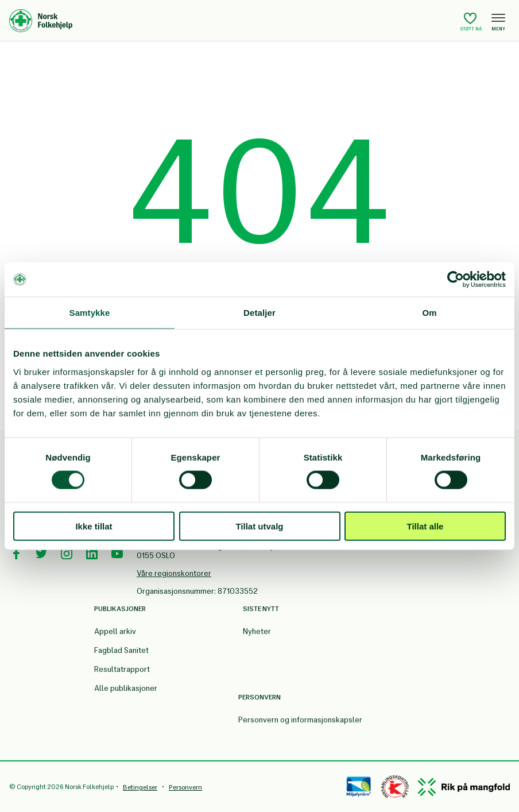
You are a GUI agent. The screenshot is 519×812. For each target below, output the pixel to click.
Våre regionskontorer (174, 573)
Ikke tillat (94, 526)
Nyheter (257, 631)
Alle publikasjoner (126, 688)
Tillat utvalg (259, 526)
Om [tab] (429, 313)
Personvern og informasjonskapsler (300, 720)
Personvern (185, 787)
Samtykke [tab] (90, 313)
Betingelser (140, 787)
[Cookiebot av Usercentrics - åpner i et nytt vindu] (456, 280)
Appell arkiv (115, 631)
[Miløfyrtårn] (359, 787)
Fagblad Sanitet (121, 650)
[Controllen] (395, 787)
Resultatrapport (122, 669)
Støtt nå (471, 22)
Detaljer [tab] (259, 313)
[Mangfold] (464, 787)
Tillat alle (425, 526)
